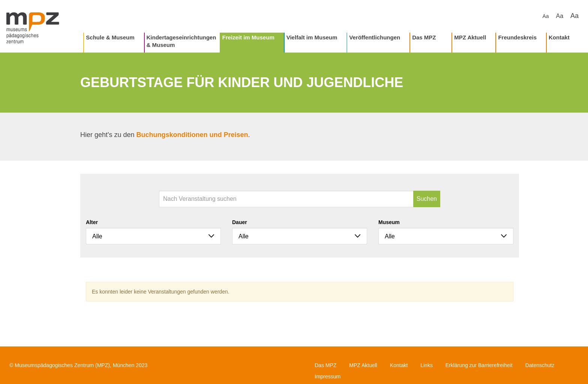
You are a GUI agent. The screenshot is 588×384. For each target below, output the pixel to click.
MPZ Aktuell (470, 37)
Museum (389, 222)
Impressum (328, 376)
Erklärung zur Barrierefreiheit (479, 365)
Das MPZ (424, 37)
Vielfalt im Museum (312, 37)
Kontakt (559, 37)
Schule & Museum (110, 37)
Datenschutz (540, 365)
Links (427, 365)
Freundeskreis (517, 37)
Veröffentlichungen (375, 37)
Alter (92, 222)
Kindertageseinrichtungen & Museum (181, 41)
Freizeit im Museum (248, 37)
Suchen (427, 199)
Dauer (240, 222)
